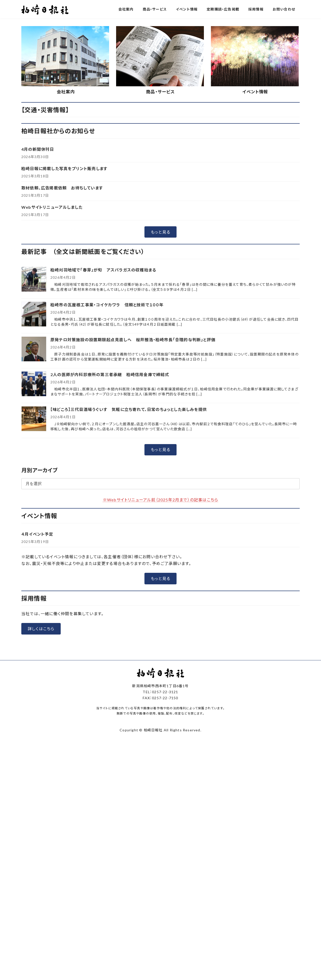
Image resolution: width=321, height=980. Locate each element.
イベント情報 (255, 193)
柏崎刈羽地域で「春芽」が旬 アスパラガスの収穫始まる (103, 371)
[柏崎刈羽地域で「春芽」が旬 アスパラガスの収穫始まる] (34, 381)
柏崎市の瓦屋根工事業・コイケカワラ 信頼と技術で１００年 (107, 406)
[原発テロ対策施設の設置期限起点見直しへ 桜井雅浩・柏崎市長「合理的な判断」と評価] (34, 451)
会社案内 (66, 193)
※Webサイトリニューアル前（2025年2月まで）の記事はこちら (160, 601)
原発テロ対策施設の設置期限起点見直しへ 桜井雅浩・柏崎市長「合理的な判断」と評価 (133, 441)
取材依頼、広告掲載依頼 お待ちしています (62, 289)
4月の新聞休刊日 (38, 251)
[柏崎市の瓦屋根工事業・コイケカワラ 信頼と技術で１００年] (34, 416)
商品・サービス (160, 193)
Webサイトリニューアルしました (52, 308)
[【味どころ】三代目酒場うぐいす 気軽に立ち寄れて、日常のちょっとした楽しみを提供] (34, 520)
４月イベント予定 (37, 635)
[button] (141, 117)
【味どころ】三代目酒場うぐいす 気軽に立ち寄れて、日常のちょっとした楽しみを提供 (129, 511)
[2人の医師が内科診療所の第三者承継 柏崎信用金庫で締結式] (34, 486)
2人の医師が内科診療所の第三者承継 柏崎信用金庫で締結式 (110, 476)
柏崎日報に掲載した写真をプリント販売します (64, 270)
